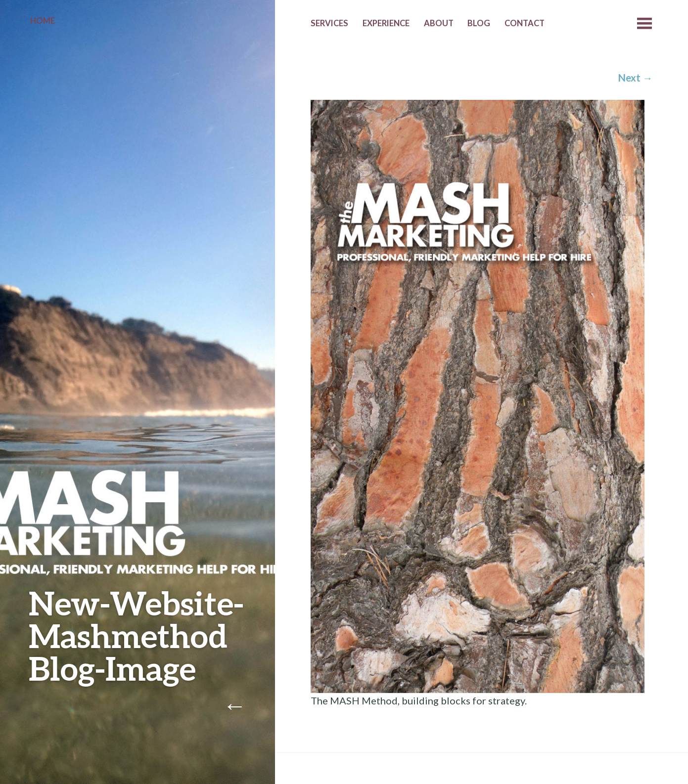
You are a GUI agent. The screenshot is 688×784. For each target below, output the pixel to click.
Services (329, 23)
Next (635, 78)
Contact (525, 23)
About (439, 23)
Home (43, 21)
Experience (386, 23)
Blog (479, 23)
